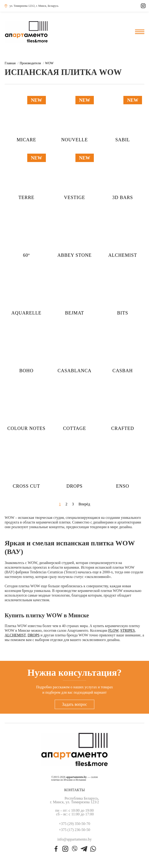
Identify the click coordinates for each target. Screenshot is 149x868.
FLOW (113, 630)
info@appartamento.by (74, 839)
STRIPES (128, 630)
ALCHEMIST (15, 635)
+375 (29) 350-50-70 (74, 824)
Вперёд (84, 504)
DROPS (34, 635)
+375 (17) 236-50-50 (74, 830)
